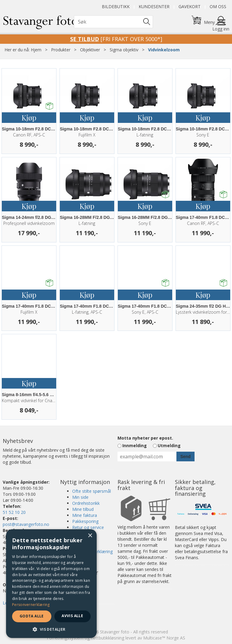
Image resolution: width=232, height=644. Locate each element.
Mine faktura (85, 515)
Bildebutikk (116, 6)
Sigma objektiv (124, 50)
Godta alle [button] (32, 616)
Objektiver (90, 50)
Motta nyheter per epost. (145, 438)
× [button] (90, 536)
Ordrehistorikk (86, 503)
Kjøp (29, 117)
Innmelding (135, 445)
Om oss (218, 6)
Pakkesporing (85, 521)
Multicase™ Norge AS (164, 638)
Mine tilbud (83, 509)
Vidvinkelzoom (164, 50)
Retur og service (88, 527)
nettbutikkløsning (108, 638)
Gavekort (190, 6)
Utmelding (169, 445)
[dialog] (51, 584)
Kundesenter (154, 6)
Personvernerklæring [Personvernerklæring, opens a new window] (31, 605)
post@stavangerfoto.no (26, 524)
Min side (80, 497)
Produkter (61, 50)
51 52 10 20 (14, 512)
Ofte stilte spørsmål (92, 491)
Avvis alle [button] (72, 616)
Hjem (36, 50)
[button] (51, 629)
